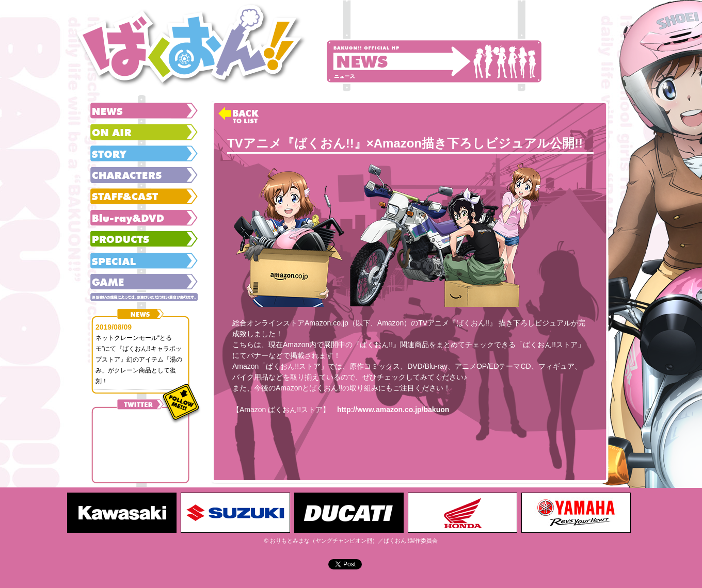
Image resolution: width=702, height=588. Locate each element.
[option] (124, 513)
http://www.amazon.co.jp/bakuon (393, 410)
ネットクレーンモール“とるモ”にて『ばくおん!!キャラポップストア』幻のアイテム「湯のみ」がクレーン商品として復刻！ (139, 360)
